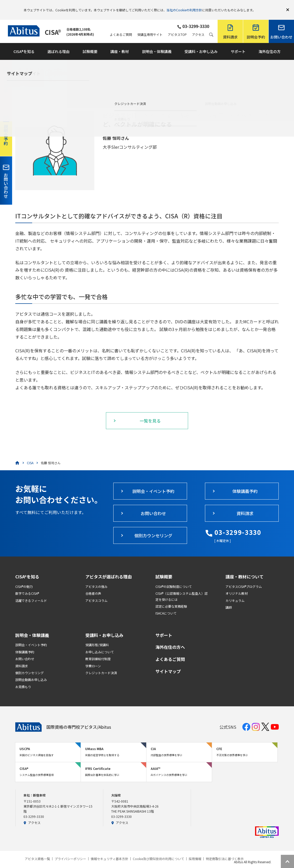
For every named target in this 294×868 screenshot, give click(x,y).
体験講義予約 (25, 644)
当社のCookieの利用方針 (184, 6)
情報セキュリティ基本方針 (109, 851)
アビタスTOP (177, 27)
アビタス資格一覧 (37, 851)
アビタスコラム (96, 593)
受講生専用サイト (150, 27)
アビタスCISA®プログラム (244, 579)
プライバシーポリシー (70, 851)
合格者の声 (93, 586)
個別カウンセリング (30, 665)
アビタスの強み (96, 579)
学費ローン (93, 658)
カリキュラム (235, 593)
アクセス (198, 27)
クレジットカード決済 (101, 665)
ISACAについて (166, 605)
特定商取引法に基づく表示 (225, 851)
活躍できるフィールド (31, 593)
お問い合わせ (25, 651)
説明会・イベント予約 (31, 637)
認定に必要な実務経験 (171, 599)
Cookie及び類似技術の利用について (158, 851)
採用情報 (195, 851)
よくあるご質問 (121, 27)
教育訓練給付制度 (98, 651)
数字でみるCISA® (27, 586)
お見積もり (23, 679)
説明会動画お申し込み (31, 672)
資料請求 (22, 658)
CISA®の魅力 (24, 579)
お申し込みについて (100, 644)
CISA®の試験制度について (174, 579)
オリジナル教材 (237, 586)
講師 (229, 600)
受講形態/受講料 (97, 637)
